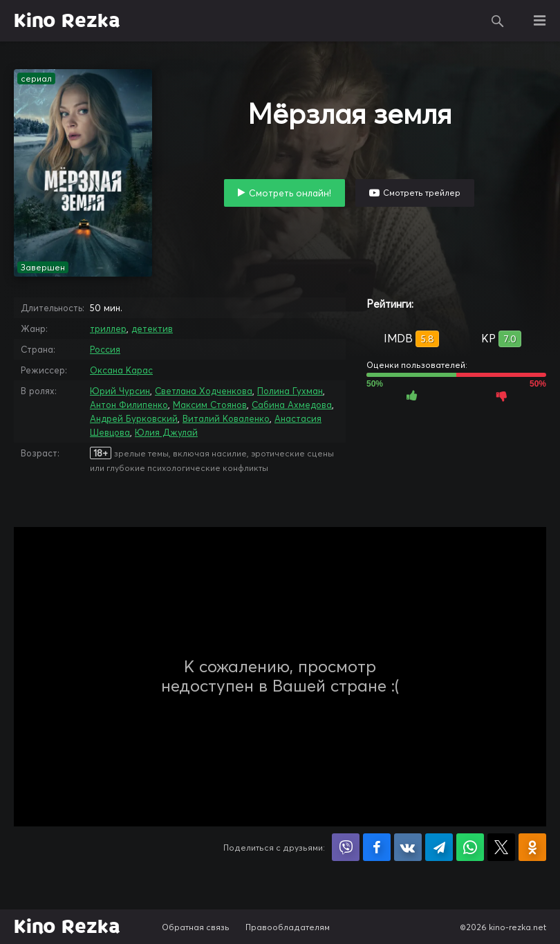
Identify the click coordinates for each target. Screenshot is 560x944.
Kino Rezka (67, 21)
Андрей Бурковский (134, 418)
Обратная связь (196, 927)
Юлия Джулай (166, 432)
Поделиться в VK (408, 847)
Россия (105, 349)
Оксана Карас (121, 370)
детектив (152, 328)
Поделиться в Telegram (439, 847)
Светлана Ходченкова (204, 391)
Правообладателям (288, 927)
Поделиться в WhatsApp (470, 847)
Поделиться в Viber (346, 847)
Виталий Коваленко (226, 418)
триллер (108, 328)
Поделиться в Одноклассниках (532, 847)
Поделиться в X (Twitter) (501, 847)
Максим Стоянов (210, 405)
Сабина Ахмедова (292, 405)
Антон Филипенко (129, 405)
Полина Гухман (290, 391)
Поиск (498, 21)
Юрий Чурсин (120, 391)
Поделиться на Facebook (377, 847)
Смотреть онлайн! (290, 193)
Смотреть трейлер (422, 193)
